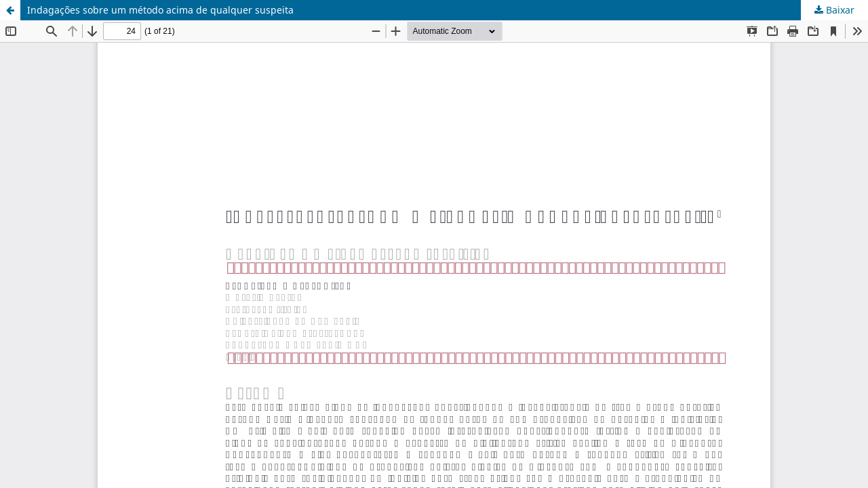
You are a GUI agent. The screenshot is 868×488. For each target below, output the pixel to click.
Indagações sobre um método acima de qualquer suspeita (160, 10)
